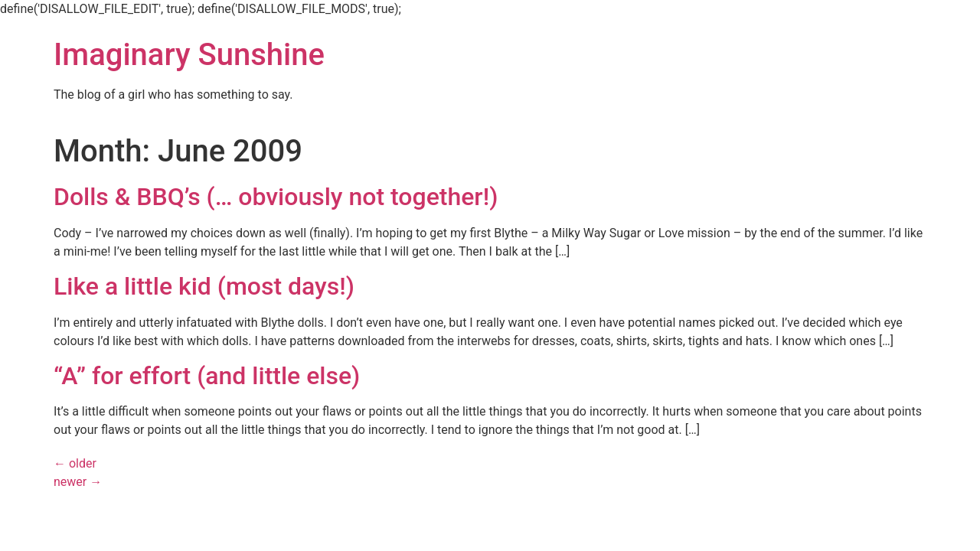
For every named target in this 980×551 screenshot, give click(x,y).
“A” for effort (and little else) (207, 376)
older (75, 463)
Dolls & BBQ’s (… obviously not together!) (276, 197)
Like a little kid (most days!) (204, 286)
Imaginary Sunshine (189, 55)
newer (78, 482)
